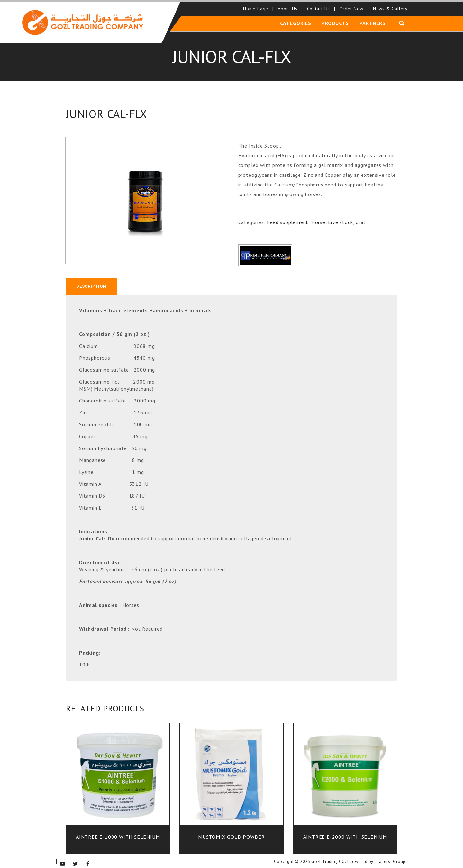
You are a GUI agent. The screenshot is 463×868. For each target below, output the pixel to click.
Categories (297, 20)
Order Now (353, 6)
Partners (372, 20)
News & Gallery (389, 6)
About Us (289, 6)
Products (336, 20)
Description (91, 282)
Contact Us (320, 6)
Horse (318, 218)
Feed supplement (288, 218)
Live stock (340, 218)
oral (360, 218)
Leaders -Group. (391, 858)
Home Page (257, 6)
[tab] (91, 282)
